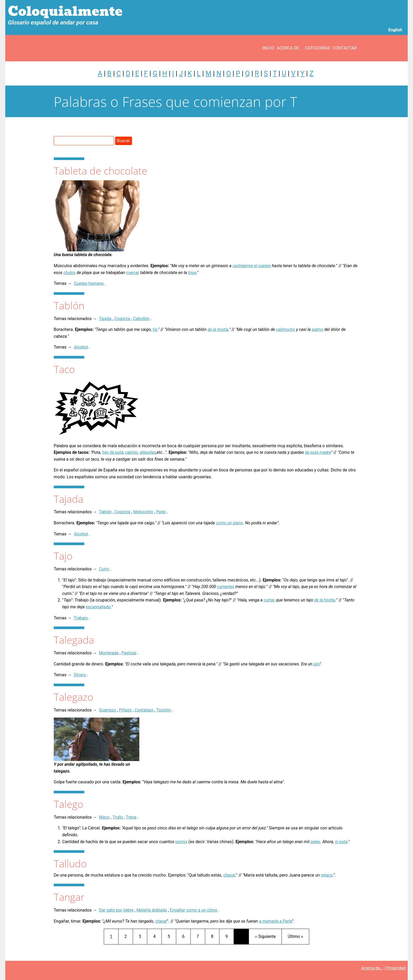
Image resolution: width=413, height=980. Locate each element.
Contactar (345, 48)
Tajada (105, 319)
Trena (131, 817)
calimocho (286, 329)
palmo (318, 329)
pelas (315, 842)
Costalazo (144, 710)
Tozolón (164, 710)
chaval (229, 875)
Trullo (118, 817)
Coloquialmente (65, 11)
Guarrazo (108, 710)
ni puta (341, 842)
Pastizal (129, 653)
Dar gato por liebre (116, 910)
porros (181, 842)
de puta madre (318, 452)
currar (269, 600)
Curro (104, 569)
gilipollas (148, 452)
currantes (226, 587)
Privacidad (396, 968)
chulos (70, 273)
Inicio (268, 48)
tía (155, 329)
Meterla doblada (152, 910)
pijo (317, 664)
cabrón (131, 452)
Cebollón (141, 319)
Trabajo (81, 618)
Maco (104, 817)
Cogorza (122, 319)
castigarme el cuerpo (252, 266)
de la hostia (218, 329)
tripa (192, 273)
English (395, 30)
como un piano (230, 523)
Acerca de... (290, 48)
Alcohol (81, 347)
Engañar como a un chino (194, 910)
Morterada (109, 653)
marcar (133, 273)
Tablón (105, 512)
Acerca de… (372, 968)
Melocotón (143, 512)
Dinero (80, 675)
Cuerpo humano (89, 283)
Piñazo (125, 710)
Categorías (318, 48)
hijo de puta (113, 452)
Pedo (161, 512)
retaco (327, 875)
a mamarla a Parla (276, 921)
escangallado (98, 607)
